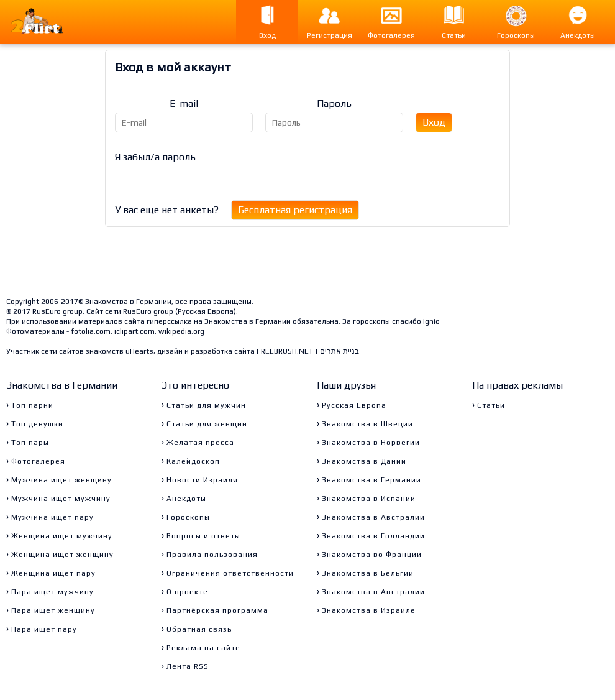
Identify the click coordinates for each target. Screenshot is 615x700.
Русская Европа (206, 311)
